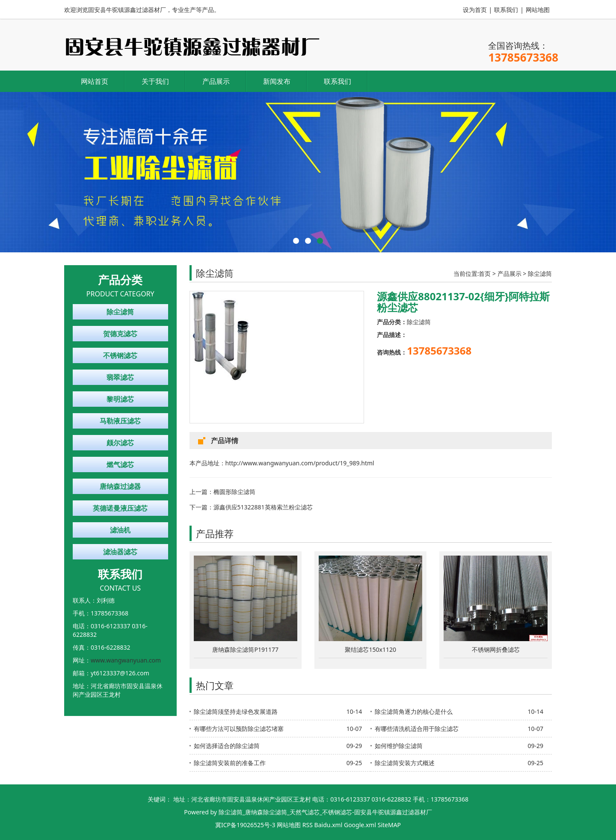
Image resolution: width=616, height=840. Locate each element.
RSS (308, 825)
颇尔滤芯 (120, 443)
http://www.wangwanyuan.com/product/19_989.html (300, 463)
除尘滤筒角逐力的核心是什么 (414, 711)
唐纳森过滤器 (120, 486)
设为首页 (475, 10)
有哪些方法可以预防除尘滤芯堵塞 (239, 729)
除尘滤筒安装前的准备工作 (230, 763)
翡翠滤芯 (120, 377)
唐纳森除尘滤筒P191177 (245, 649)
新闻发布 (277, 81)
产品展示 (216, 81)
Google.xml (360, 825)
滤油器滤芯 (120, 552)
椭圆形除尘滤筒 (234, 492)
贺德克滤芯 (120, 334)
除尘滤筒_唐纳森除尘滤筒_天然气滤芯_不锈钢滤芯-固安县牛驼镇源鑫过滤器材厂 (325, 812)
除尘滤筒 (120, 312)
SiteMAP (389, 825)
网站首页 (95, 81)
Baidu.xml (329, 825)
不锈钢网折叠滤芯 (496, 649)
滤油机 (120, 530)
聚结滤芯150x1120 (370, 649)
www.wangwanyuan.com (126, 660)
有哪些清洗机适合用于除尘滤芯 (417, 729)
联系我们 (506, 10)
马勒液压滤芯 (120, 421)
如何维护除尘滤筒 (399, 746)
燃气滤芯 (120, 464)
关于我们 (155, 81)
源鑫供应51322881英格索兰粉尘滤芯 (263, 507)
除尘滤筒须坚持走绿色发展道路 (236, 711)
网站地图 (538, 10)
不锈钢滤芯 (120, 355)
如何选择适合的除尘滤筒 (227, 746)
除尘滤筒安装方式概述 (405, 763)
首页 (485, 274)
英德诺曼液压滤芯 (120, 508)
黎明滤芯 (120, 399)
